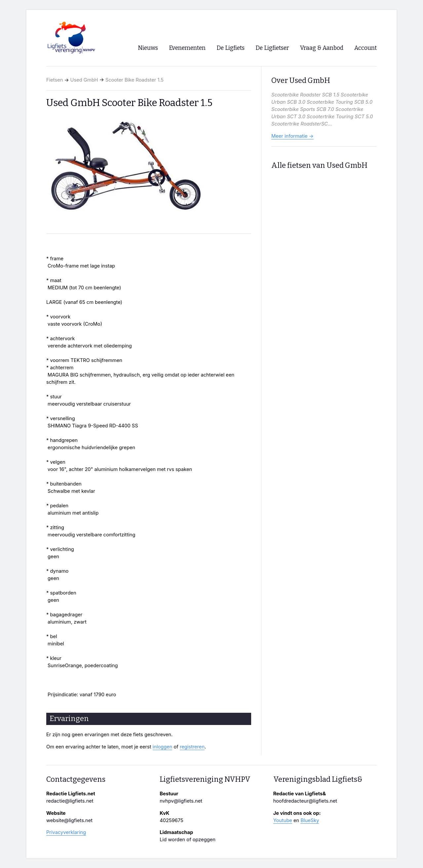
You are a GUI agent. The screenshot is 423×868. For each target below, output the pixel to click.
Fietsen (55, 80)
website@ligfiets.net (69, 820)
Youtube (283, 820)
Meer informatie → (292, 136)
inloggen (163, 747)
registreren (192, 747)
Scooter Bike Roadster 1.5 (135, 80)
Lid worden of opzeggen (188, 840)
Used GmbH (84, 80)
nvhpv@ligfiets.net (181, 801)
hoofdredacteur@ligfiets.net (305, 801)
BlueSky (310, 820)
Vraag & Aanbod (322, 48)
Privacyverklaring (66, 832)
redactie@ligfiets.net (70, 801)
